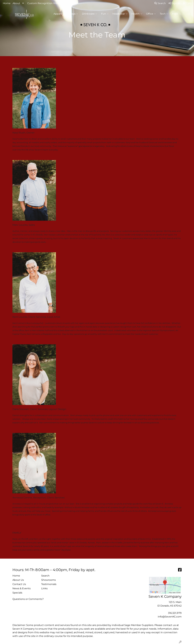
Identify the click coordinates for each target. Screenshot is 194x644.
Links (44, 588)
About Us (18, 580)
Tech (164, 14)
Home (7, 3)
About (16, 3)
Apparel (59, 14)
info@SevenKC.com (170, 617)
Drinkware (90, 14)
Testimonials (49, 584)
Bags (74, 14)
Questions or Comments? (28, 599)
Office (151, 14)
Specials (17, 593)
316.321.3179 (175, 613)
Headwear (120, 14)
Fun (105, 14)
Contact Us (19, 584)
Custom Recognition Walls (43, 3)
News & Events (22, 588)
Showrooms (48, 580)
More (176, 14)
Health (137, 14)
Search (160, 3)
